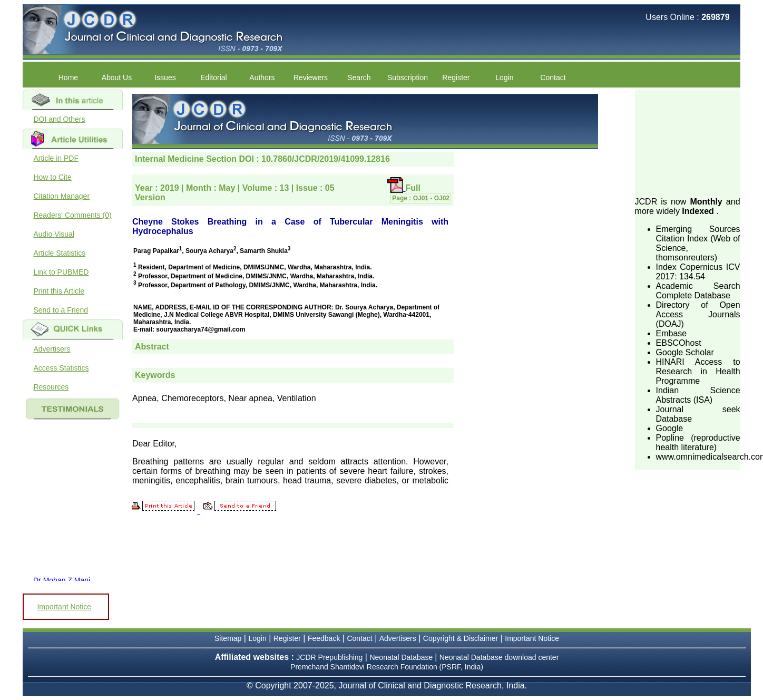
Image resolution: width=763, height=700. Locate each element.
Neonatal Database (402, 657)
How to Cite (52, 177)
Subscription (408, 77)
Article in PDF (56, 158)
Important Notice (64, 607)
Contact (553, 77)
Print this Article (58, 291)
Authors (262, 77)
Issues (165, 77)
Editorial (214, 77)
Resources (51, 387)
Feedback (324, 638)
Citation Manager (61, 196)
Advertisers (52, 349)
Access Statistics (61, 368)
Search (359, 77)
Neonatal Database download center (499, 657)
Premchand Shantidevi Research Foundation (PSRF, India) (387, 667)
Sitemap (228, 638)
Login (504, 77)
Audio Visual (54, 234)
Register (456, 77)
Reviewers (311, 77)
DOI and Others (59, 119)
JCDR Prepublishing (329, 657)
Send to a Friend (61, 310)
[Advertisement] (688, 142)
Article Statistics (59, 253)
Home (68, 77)
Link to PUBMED (61, 272)
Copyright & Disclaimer (461, 638)
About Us (117, 77)
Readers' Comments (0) (72, 215)
